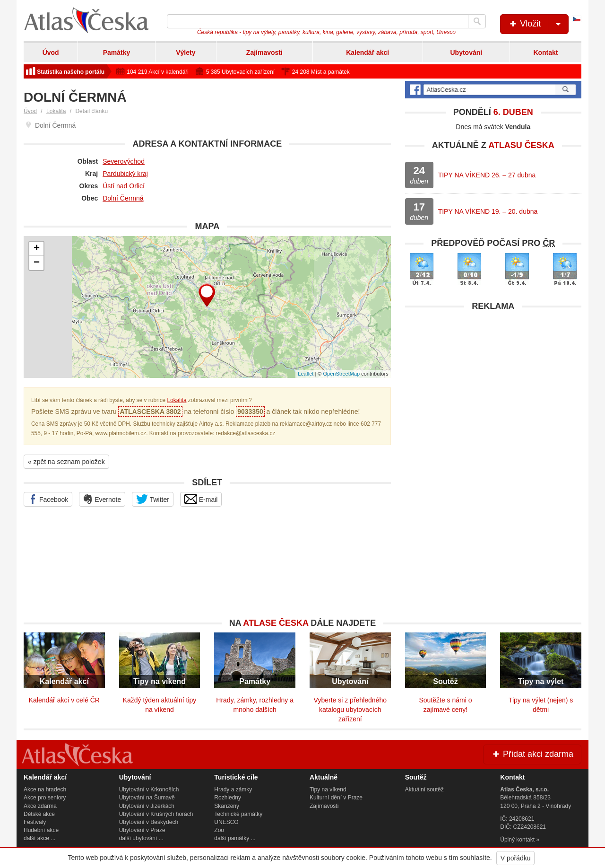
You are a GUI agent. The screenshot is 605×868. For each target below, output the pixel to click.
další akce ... (39, 838)
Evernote (102, 499)
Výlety (186, 53)
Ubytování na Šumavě (147, 798)
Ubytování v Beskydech (149, 822)
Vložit (538, 24)
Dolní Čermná (123, 198)
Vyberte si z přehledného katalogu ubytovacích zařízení (350, 710)
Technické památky (238, 814)
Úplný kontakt (517, 840)
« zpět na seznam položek (66, 462)
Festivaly (35, 822)
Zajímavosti (264, 53)
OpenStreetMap (341, 374)
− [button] (37, 263)
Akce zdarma (40, 806)
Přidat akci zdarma (532, 754)
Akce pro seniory (45, 798)
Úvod (51, 53)
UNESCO (226, 822)
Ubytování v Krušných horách (156, 814)
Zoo (219, 830)
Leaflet (306, 374)
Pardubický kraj (125, 174)
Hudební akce (41, 830)
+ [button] (37, 249)
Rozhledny (228, 798)
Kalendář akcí (367, 53)
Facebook (48, 499)
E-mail (201, 499)
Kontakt (545, 53)
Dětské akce (39, 814)
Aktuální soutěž (424, 789)
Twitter (153, 499)
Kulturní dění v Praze (336, 798)
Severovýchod (124, 161)
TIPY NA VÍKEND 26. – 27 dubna (487, 175)
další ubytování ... (141, 838)
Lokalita (56, 111)
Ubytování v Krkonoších (149, 789)
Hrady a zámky (233, 789)
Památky (117, 53)
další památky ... (235, 838)
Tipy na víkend (328, 789)
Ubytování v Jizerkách (147, 806)
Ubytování (466, 53)
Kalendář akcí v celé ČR (64, 700)
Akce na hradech (45, 789)
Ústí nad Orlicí (124, 186)
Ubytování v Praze (142, 830)
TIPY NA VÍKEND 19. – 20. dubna (488, 211)
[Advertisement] (493, 382)
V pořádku (516, 858)
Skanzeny (227, 806)
